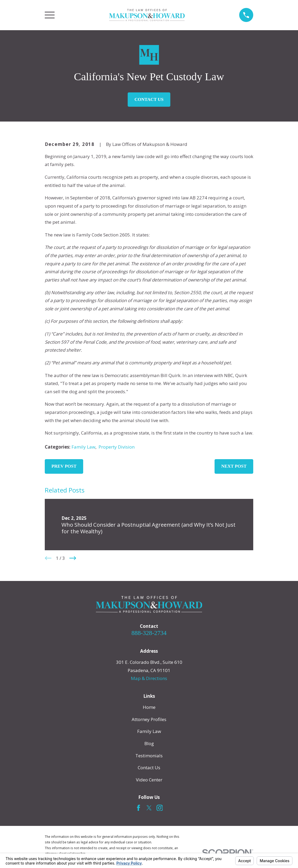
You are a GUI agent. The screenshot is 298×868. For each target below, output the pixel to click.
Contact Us (149, 99)
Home (149, 707)
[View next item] (73, 558)
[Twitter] (149, 808)
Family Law (83, 447)
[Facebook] (139, 808)
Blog (149, 743)
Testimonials (149, 756)
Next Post (234, 466)
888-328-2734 (149, 633)
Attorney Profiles (149, 719)
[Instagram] (160, 808)
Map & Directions (149, 678)
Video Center (149, 780)
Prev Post (64, 466)
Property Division (117, 447)
